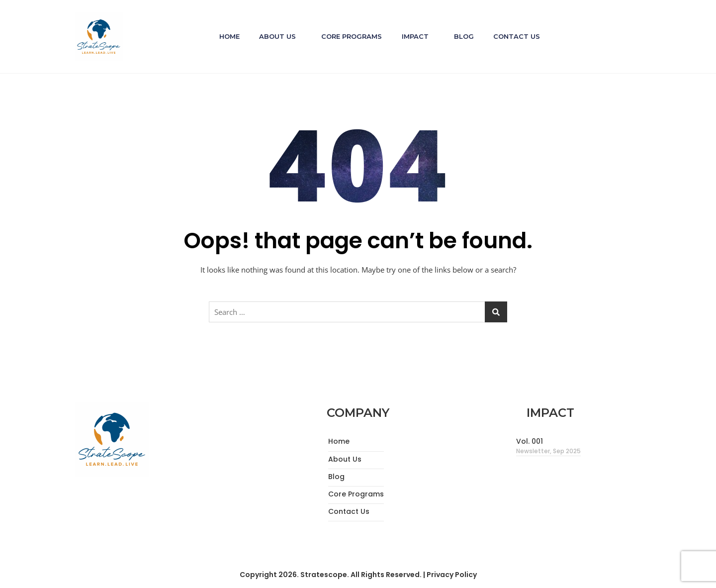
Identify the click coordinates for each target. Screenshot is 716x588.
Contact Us (518, 36)
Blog (464, 36)
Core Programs (352, 36)
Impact (415, 36)
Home (228, 36)
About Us (277, 36)
